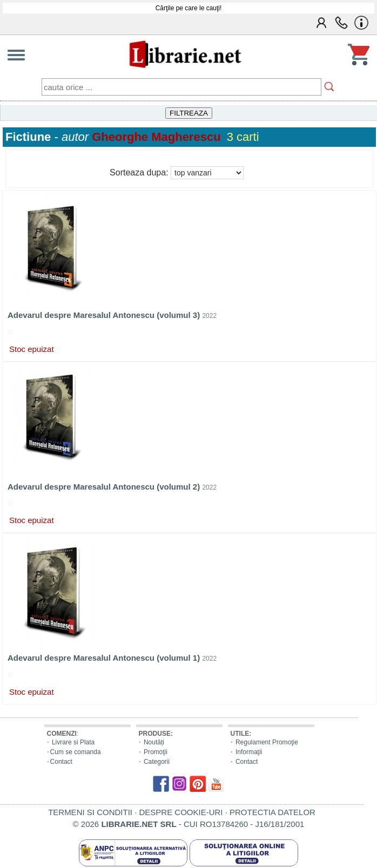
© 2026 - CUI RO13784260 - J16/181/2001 (189, 824)
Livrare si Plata (73, 742)
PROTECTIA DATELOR (272, 812)
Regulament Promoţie (267, 742)
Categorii (157, 762)
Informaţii (249, 752)
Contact (61, 762)
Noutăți (154, 742)
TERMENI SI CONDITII (90, 812)
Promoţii (156, 752)
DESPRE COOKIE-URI (181, 812)
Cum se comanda (76, 752)
